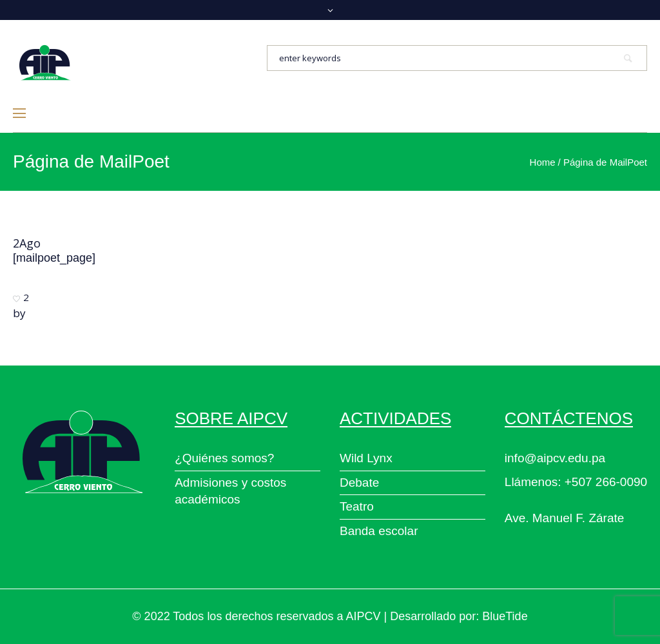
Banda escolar (379, 531)
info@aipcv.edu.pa (555, 458)
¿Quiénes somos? (224, 458)
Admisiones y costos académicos (230, 491)
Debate (359, 483)
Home (543, 162)
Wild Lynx (366, 458)
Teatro (357, 506)
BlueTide (505, 616)
